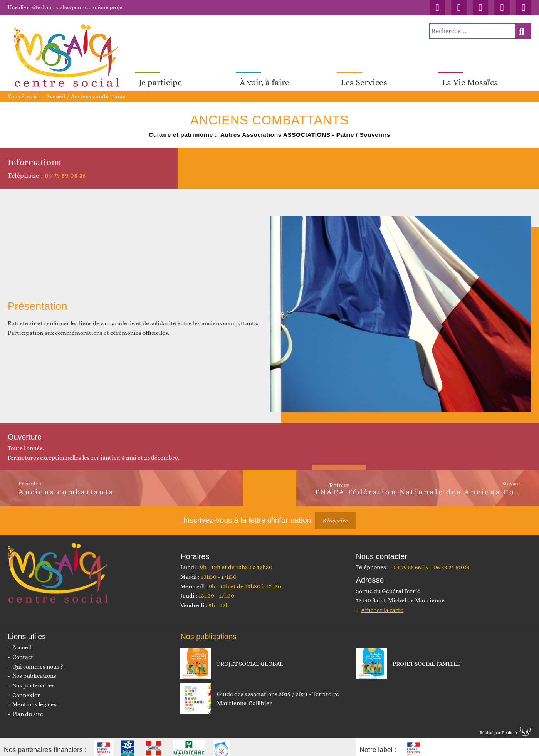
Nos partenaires (34, 680)
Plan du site (28, 709)
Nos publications (34, 670)
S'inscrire (335, 515)
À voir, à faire (264, 76)
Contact (23, 652)
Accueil (56, 91)
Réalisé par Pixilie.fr (499, 727)
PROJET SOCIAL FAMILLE (426, 659)
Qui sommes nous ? (38, 661)
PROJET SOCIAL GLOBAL (250, 659)
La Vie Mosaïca (470, 76)
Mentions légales (34, 699)
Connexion (27, 689)
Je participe (160, 76)
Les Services (364, 76)
